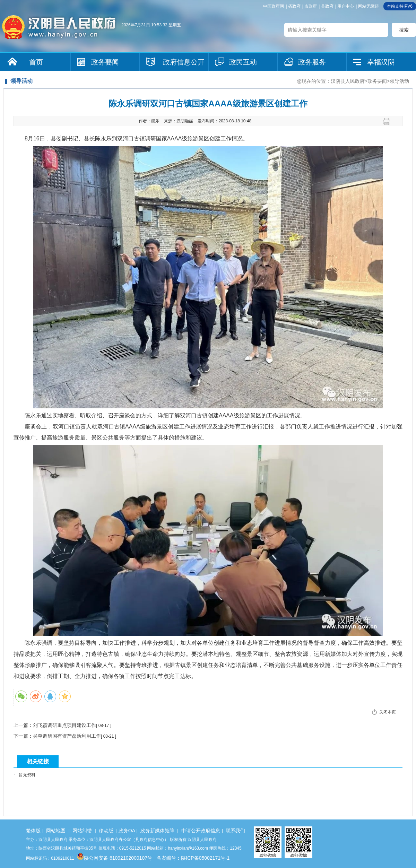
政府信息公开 (184, 62)
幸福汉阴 (381, 62)
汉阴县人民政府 (348, 81)
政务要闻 (105, 62)
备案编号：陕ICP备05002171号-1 (193, 858)
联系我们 (235, 831)
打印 (389, 121)
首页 (36, 62)
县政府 (327, 6)
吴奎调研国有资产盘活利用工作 (67, 736)
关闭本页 (388, 712)
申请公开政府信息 (201, 831)
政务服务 (312, 62)
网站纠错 (82, 831)
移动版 (106, 831)
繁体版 (33, 831)
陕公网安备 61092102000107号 (115, 858)
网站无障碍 (369, 6)
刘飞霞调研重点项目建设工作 (64, 725)
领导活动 (399, 81)
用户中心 (346, 6)
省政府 (294, 6)
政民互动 (243, 62)
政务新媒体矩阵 (157, 831)
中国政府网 (274, 6)
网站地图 (56, 831)
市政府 (311, 6)
